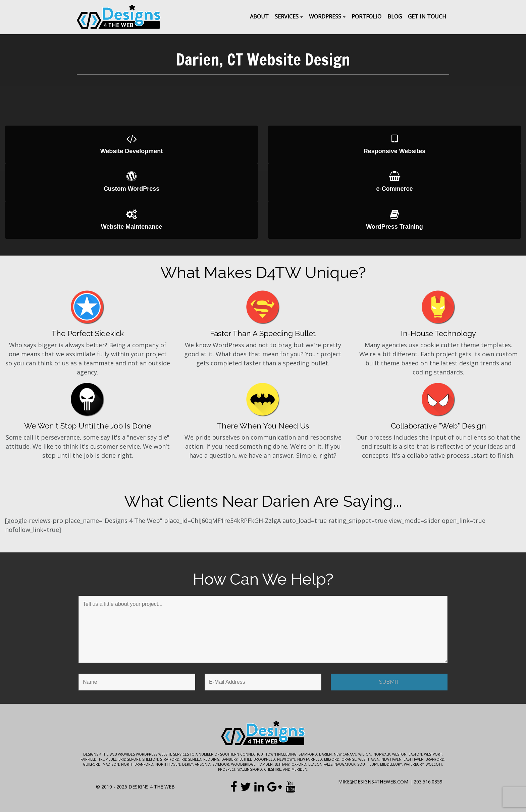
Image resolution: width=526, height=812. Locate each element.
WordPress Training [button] (394, 220)
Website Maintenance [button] (131, 220)
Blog (395, 16)
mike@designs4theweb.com (373, 782)
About (259, 16)
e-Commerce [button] (394, 182)
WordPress (325, 16)
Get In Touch (427, 16)
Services (287, 16)
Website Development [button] (131, 144)
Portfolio (366, 16)
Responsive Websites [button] (394, 144)
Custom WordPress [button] (131, 182)
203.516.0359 (428, 782)
